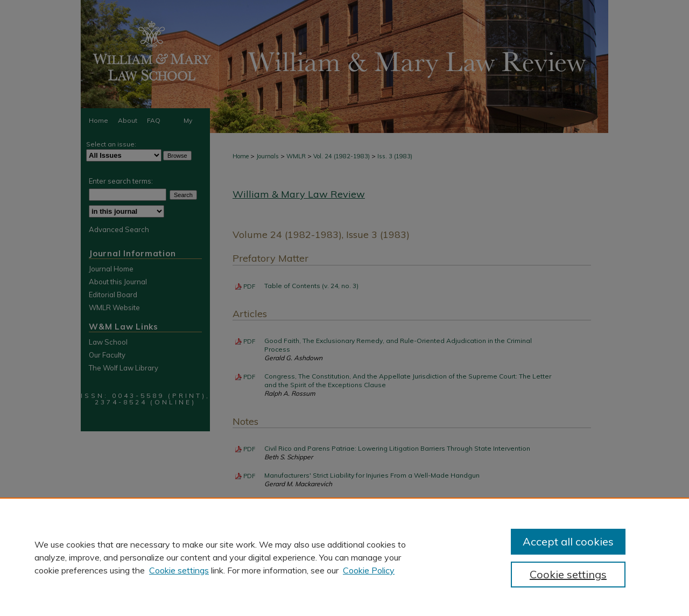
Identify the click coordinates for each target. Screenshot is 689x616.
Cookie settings (179, 570)
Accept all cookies (568, 541)
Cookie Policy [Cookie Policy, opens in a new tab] (369, 570)
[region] (344, 557)
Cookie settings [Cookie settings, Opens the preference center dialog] (568, 574)
